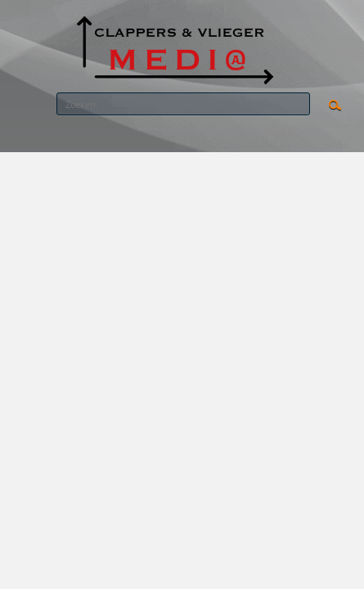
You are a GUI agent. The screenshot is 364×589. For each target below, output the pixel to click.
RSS (297, 138)
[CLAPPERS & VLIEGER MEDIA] (174, 48)
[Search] (183, 104)
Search (335, 106)
